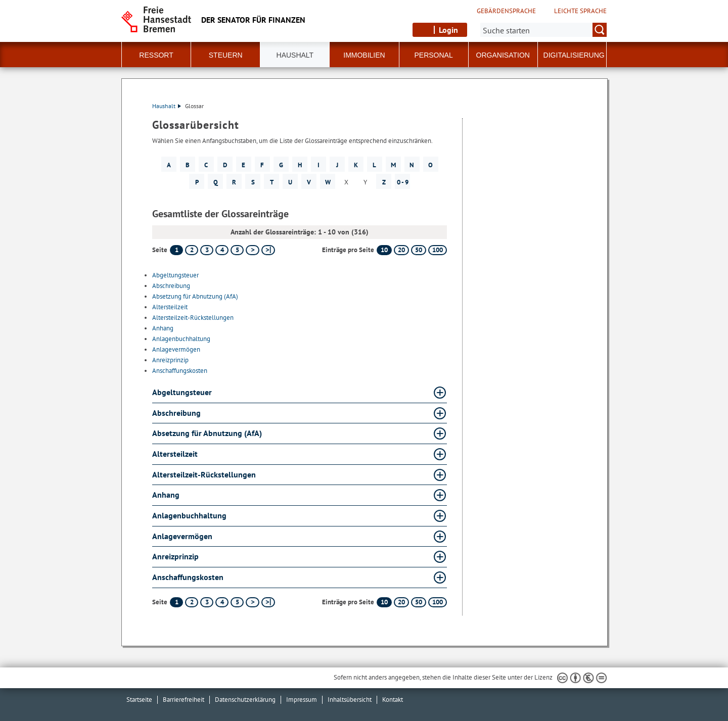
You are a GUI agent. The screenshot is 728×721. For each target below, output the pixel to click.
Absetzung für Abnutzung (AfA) (195, 296)
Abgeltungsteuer (175, 275)
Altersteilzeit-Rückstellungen (193, 318)
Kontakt (393, 700)
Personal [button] (434, 55)
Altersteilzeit (170, 307)
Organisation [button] (503, 55)
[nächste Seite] (253, 250)
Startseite (139, 700)
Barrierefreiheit (184, 700)
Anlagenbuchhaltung (181, 339)
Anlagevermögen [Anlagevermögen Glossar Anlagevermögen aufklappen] (182, 536)
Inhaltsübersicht (350, 700)
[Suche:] (543, 30)
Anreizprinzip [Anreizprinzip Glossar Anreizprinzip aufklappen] (175, 556)
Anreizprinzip (170, 360)
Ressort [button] (156, 55)
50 (419, 250)
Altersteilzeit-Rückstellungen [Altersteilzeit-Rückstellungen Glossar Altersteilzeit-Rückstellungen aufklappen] (204, 474)
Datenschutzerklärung (245, 700)
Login (448, 30)
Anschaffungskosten (180, 371)
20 (401, 250)
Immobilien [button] (364, 55)
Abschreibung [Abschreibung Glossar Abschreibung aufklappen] (176, 413)
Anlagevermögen (176, 349)
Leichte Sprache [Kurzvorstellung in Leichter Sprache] (580, 11)
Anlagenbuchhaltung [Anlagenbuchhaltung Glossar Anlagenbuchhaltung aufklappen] (189, 515)
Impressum (302, 700)
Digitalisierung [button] (574, 55)
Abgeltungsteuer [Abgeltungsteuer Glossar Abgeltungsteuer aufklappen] (182, 392)
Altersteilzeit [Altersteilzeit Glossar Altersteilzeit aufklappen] (175, 454)
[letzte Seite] (268, 250)
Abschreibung (171, 286)
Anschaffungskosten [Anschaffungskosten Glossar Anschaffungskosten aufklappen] (188, 577)
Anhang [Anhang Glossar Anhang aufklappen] (166, 495)
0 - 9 (403, 182)
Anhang (163, 328)
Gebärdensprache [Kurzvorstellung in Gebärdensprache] (506, 11)
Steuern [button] (226, 55)
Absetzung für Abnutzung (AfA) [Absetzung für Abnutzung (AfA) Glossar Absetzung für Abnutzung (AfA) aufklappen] (207, 433)
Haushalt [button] (295, 55)
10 (384, 250)
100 (438, 250)
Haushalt (167, 106)
